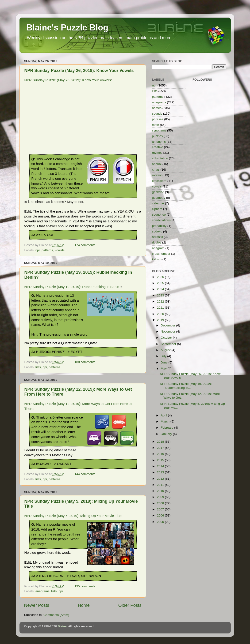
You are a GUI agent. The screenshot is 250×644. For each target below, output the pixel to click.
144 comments (85, 474)
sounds (157, 114)
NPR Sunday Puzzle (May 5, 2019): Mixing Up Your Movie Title (73, 516)
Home (84, 605)
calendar (158, 203)
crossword (159, 181)
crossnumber (161, 254)
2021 (161, 308)
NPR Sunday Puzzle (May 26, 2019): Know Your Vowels (79, 71)
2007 (161, 509)
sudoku (157, 231)
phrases (158, 119)
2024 (161, 289)
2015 (161, 460)
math (156, 125)
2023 (161, 295)
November (169, 331)
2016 (161, 454)
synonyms (159, 130)
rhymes (157, 153)
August (166, 350)
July (164, 356)
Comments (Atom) (56, 615)
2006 (161, 515)
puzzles (158, 136)
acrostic (158, 237)
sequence (159, 215)
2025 (161, 283)
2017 (161, 448)
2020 (161, 314)
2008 (161, 503)
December (169, 325)
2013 (161, 472)
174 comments (85, 245)
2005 (161, 522)
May (164, 369)
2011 (161, 485)
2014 (161, 466)
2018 (161, 442)
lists (38, 367)
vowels (60, 250)
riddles (157, 242)
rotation (157, 175)
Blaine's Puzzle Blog (67, 28)
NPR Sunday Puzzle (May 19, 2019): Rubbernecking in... (186, 386)
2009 (161, 497)
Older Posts (130, 605)
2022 (161, 301)
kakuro (157, 259)
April (164, 415)
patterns (47, 250)
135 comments (85, 586)
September (169, 344)
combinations (162, 220)
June (165, 362)
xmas (156, 170)
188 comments (85, 362)
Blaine (62, 626)
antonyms (159, 142)
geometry (159, 198)
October (167, 338)
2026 (161, 277)
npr (38, 250)
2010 (161, 491)
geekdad (158, 192)
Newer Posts (37, 605)
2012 (161, 479)
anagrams (42, 591)
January (167, 434)
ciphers (157, 209)
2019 (161, 320)
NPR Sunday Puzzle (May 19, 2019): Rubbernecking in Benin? (73, 287)
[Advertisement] (83, 119)
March (166, 421)
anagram (158, 248)
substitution (160, 158)
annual (157, 164)
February (168, 428)
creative (158, 147)
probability (159, 226)
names (157, 108)
